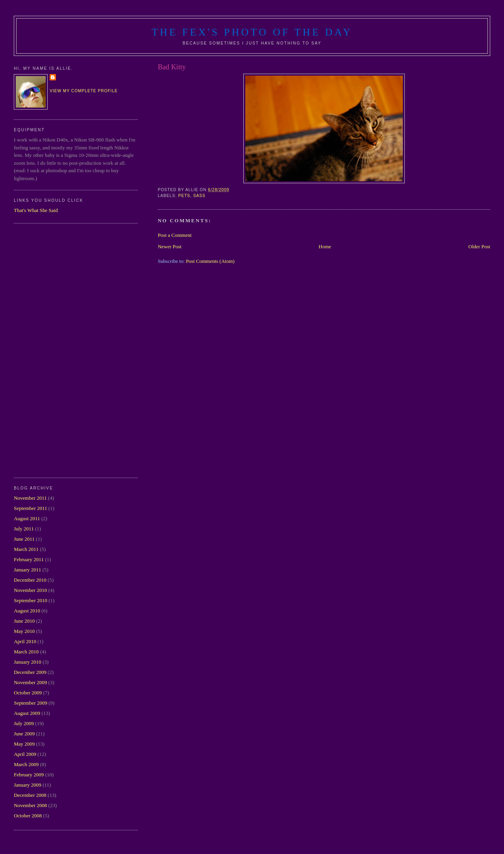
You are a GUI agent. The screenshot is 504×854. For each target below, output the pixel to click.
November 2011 (30, 498)
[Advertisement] (45, 350)
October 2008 (28, 816)
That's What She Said (36, 210)
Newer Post (170, 247)
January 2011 (27, 570)
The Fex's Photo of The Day (252, 32)
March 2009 (26, 764)
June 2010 (24, 621)
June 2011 (24, 539)
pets (184, 196)
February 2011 (29, 559)
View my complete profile (84, 91)
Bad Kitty (172, 67)
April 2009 (25, 754)
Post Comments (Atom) (210, 261)
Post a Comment (175, 235)
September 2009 (31, 703)
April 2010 (25, 641)
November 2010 (30, 590)
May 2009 (24, 744)
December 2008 (30, 795)
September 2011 (30, 508)
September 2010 (31, 600)
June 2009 (24, 734)
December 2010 (30, 580)
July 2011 (24, 529)
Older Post (479, 247)
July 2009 (24, 723)
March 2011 (26, 549)
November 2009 (30, 682)
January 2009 (28, 785)
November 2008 (30, 805)
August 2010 (27, 611)
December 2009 (30, 672)
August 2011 (27, 518)
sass (199, 196)
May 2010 (24, 631)
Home (325, 247)
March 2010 (26, 652)
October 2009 (28, 693)
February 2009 (29, 775)
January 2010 (28, 662)
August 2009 (27, 713)
